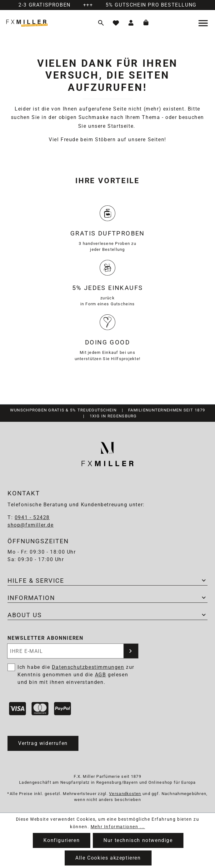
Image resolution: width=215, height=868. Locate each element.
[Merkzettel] (116, 23)
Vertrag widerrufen (43, 743)
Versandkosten (125, 794)
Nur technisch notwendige (138, 840)
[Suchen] (101, 23)
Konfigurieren (62, 840)
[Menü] (204, 23)
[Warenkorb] (146, 23)
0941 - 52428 (32, 517)
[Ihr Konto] (131, 23)
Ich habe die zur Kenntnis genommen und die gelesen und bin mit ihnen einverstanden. (76, 675)
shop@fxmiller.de (31, 525)
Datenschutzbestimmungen (88, 667)
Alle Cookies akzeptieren (108, 858)
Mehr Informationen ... (118, 827)
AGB (101, 675)
